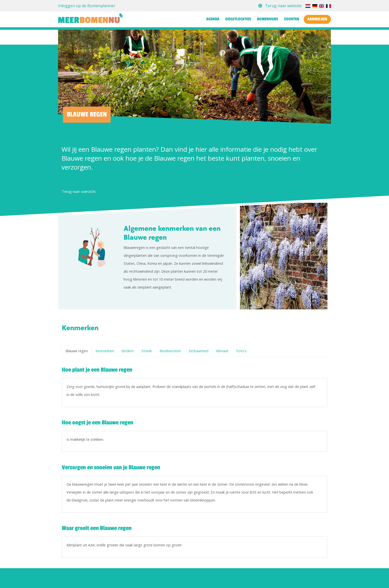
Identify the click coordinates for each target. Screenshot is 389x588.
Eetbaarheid (198, 351)
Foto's (241, 351)
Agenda (213, 19)
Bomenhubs (268, 19)
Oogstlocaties (238, 19)
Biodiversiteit (170, 351)
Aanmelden (317, 19)
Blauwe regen (77, 351)
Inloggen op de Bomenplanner (87, 6)
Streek (147, 351)
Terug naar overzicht (79, 191)
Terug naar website (280, 6)
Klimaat (222, 351)
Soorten (292, 19)
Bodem (128, 351)
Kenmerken (105, 351)
